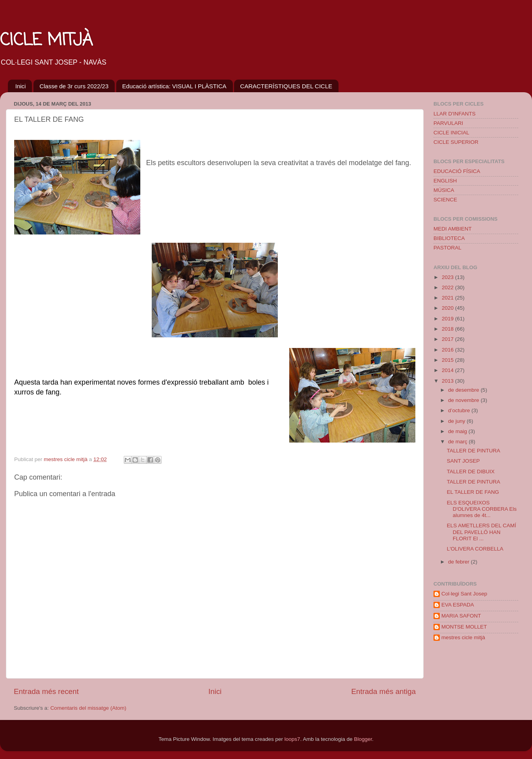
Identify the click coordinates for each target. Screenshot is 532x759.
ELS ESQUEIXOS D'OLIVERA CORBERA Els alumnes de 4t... (482, 509)
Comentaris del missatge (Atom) (88, 708)
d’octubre (460, 410)
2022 (448, 287)
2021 (448, 298)
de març (459, 442)
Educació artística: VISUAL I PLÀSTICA (174, 86)
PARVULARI (448, 123)
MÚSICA (444, 190)
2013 (448, 381)
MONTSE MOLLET (464, 627)
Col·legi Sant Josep (464, 594)
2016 (448, 350)
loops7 (292, 739)
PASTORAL (447, 248)
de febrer (459, 562)
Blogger (363, 739)
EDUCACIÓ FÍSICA (457, 171)
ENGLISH (445, 181)
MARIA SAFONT (461, 616)
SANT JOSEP (463, 461)
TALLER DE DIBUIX (471, 472)
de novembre (464, 400)
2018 (448, 329)
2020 (448, 308)
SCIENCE (445, 200)
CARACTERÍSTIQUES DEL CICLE (286, 86)
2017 (448, 339)
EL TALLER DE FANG (473, 492)
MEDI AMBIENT (453, 229)
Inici (21, 86)
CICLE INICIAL (451, 133)
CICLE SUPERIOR (456, 142)
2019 (448, 319)
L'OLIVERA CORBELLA (475, 549)
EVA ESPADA (458, 605)
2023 (448, 277)
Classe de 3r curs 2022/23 (74, 86)
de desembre (464, 390)
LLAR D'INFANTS (455, 114)
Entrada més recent (46, 691)
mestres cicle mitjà (463, 637)
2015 (448, 360)
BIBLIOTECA (449, 238)
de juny (457, 421)
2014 (448, 370)
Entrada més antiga (383, 691)
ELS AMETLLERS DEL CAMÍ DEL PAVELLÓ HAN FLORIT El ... (482, 532)
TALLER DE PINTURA (474, 451)
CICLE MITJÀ (46, 41)
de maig (458, 431)
